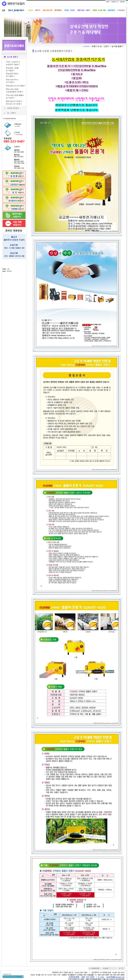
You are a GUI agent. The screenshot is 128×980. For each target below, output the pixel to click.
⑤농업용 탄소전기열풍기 (16, 86)
